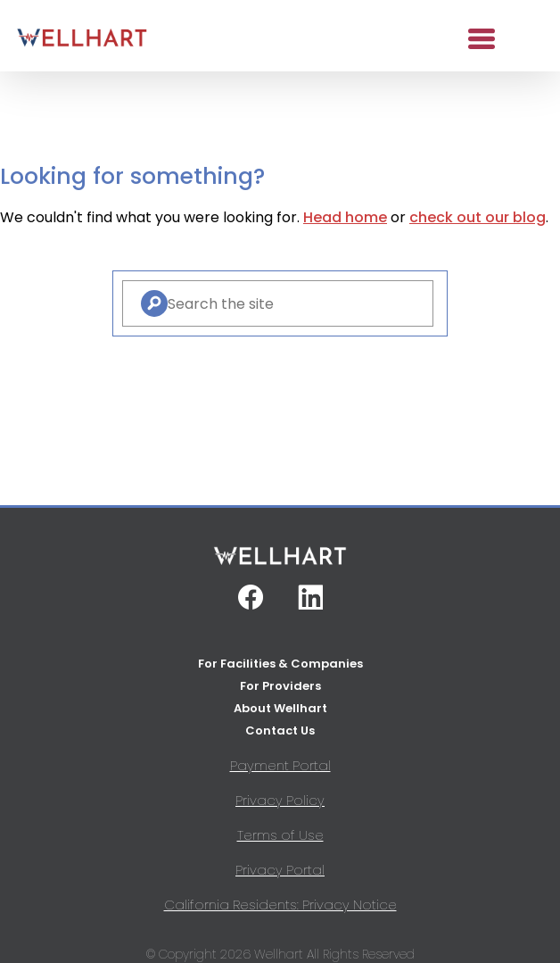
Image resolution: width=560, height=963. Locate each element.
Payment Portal (280, 765)
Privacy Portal (280, 870)
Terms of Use (280, 835)
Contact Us (280, 731)
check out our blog (478, 217)
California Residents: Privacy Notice (280, 905)
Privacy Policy (280, 800)
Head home (345, 217)
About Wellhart (280, 708)
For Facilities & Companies (280, 664)
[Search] (154, 303)
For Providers (280, 686)
